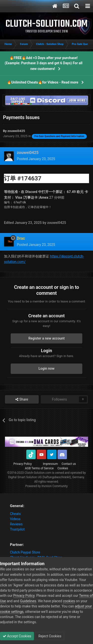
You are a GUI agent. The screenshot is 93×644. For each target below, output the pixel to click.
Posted (36, 159)
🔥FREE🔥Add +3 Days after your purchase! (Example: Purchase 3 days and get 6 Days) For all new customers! (44, 63)
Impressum (50, 464)
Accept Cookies (17, 636)
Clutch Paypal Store (25, 552)
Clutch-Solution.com (38, 473)
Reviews (16, 524)
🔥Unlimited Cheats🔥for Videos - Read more (43, 82)
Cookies (63, 468)
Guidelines (28, 601)
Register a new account (46, 338)
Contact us (69, 464)
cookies (69, 601)
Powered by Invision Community (46, 486)
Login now (46, 368)
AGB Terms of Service (39, 468)
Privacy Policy (23, 464)
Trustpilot (17, 529)
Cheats (15, 514)
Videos (15, 519)
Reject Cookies (49, 636)
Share (22, 399)
